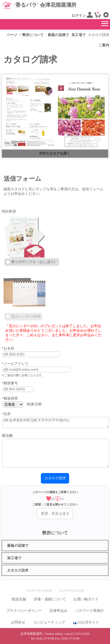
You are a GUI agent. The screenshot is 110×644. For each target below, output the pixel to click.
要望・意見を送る (55, 514)
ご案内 (104, 45)
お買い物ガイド (86, 599)
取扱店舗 (19, 599)
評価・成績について (50, 599)
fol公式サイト (86, 623)
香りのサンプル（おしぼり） (34, 262)
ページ (12, 35)
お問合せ (18, 622)
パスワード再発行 (90, 611)
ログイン (82, 15)
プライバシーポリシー (24, 611)
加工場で (79, 35)
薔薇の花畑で (58, 35)
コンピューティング (49, 622)
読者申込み (59, 611)
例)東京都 (34, 404)
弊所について (33, 35)
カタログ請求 (18, 570)
